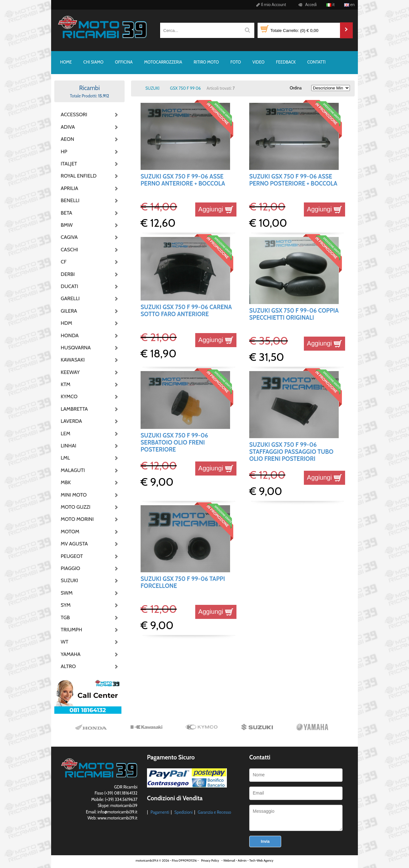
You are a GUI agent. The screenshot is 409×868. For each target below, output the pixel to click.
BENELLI (70, 200)
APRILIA (69, 188)
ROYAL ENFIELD (77, 176)
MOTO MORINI (77, 519)
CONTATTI (316, 62)
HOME (66, 62)
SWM (67, 593)
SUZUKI (69, 580)
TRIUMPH (71, 630)
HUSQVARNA (76, 348)
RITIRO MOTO (206, 62)
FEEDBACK (286, 62)
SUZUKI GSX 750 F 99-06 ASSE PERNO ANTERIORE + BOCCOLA (183, 180)
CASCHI (69, 250)
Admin (242, 860)
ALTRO (68, 666)
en (349, 4)
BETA (66, 213)
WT (65, 642)
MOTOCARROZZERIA (163, 62)
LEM (66, 434)
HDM (66, 323)
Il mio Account (270, 4)
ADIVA (68, 127)
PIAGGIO (70, 568)
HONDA (70, 335)
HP (64, 152)
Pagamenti (160, 812)
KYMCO (69, 396)
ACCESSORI (74, 114)
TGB (65, 617)
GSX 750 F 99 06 (185, 88)
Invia (265, 841)
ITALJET (69, 164)
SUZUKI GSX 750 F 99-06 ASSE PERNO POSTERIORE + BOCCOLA (293, 180)
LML (65, 458)
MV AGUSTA (74, 544)
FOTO (236, 62)
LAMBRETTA (74, 409)
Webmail (229, 860)
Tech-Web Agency (261, 860)
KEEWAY (70, 372)
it (330, 4)
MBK (66, 482)
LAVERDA (71, 421)
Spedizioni (183, 812)
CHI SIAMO (93, 62)
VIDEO (259, 62)
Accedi (307, 4)
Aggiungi (216, 209)
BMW (67, 225)
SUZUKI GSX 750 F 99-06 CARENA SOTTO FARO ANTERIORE (186, 311)
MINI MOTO (74, 495)
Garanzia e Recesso (215, 812)
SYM (66, 605)
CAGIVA (69, 237)
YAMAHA (71, 654)
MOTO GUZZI (76, 507)
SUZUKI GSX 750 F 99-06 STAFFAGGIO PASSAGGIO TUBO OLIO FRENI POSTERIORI (291, 452)
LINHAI (69, 446)
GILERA (69, 311)
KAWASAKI (73, 360)
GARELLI (70, 298)
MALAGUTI (73, 470)
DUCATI (69, 286)
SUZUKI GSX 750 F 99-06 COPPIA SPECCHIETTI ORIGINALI (294, 314)
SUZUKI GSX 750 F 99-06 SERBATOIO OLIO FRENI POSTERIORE (174, 443)
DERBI (68, 274)
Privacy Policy (210, 860)
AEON (67, 139)
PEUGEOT (72, 556)
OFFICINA (124, 62)
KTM (66, 384)
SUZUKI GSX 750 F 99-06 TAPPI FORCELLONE (183, 582)
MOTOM (70, 532)
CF (64, 262)
